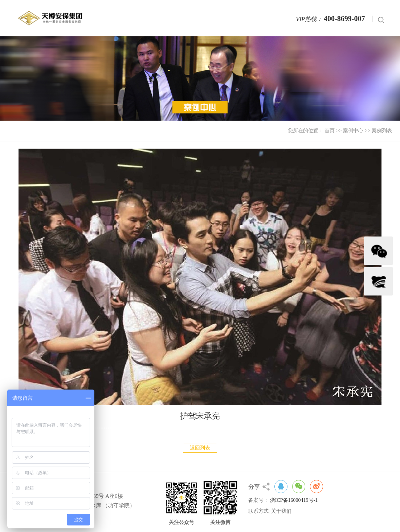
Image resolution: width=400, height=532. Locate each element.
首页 (330, 131)
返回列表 (200, 448)
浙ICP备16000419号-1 (294, 500)
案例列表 (382, 131)
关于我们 (281, 511)
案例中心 (353, 131)
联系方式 (258, 511)
